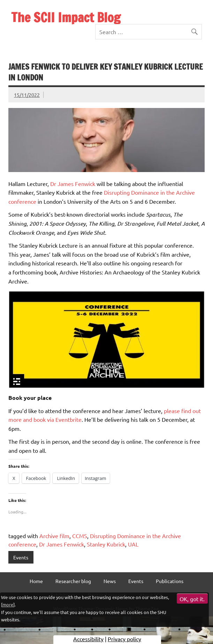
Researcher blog (73, 581)
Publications (170, 581)
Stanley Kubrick (106, 544)
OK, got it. (192, 599)
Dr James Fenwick (73, 184)
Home (36, 581)
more (8, 604)
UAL (133, 544)
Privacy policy (124, 639)
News (110, 581)
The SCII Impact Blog (66, 17)
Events (21, 557)
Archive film (54, 536)
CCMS (80, 536)
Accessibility (88, 639)
